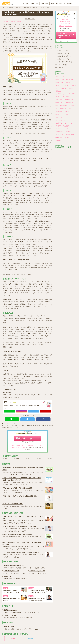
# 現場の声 (68, 82)
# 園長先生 (58, 91)
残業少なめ (24, 445)
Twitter (33, 411)
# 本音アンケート (60, 97)
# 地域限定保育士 (69, 135)
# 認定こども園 (59, 135)
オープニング (21, 447)
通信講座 (30, 639)
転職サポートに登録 (56, 4)
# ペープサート (59, 129)
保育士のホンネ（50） (63, 59)
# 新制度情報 (71, 88)
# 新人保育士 (6, 21)
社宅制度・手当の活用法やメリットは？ (14, 572)
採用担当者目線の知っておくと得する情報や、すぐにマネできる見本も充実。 (24, 567)
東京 (6, 459)
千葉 (40, 459)
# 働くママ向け (59, 117)
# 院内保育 (66, 138)
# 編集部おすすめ (60, 79)
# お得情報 (72, 106)
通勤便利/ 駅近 (16, 445)
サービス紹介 (34, 4)
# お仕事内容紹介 (68, 100)
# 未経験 (66, 114)
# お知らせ (58, 141)
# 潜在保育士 (58, 114)
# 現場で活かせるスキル (16, 21)
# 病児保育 (58, 126)
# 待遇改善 (63, 88)
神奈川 (18, 459)
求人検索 (26, 4)
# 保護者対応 (63, 106)
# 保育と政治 (58, 100)
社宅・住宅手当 (38, 445)
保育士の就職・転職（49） (65, 56)
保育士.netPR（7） (62, 65)
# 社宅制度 (68, 132)
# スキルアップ (59, 82)
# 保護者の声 (58, 138)
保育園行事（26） (62, 68)
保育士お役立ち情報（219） (65, 62)
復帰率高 (30, 445)
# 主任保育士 (58, 123)
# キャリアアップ (60, 103)
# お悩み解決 (69, 79)
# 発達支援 (66, 111)
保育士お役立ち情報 (30, 18)
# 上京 (57, 109)
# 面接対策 (63, 109)
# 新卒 (69, 109)
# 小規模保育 (58, 111)
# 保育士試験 (69, 103)
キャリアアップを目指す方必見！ (38, 572)
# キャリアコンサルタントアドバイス (65, 94)
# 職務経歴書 (66, 126)
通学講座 (13, 639)
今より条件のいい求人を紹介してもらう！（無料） (25, 438)
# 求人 (74, 85)
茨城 (51, 459)
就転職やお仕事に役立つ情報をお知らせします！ (17, 577)
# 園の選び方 (67, 85)
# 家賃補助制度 (59, 132)
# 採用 (57, 106)
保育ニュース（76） (63, 50)
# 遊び (57, 88)
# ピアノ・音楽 (68, 123)
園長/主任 (14, 447)
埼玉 (29, 459)
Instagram (22, 411)
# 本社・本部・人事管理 (61, 120)
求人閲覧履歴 (68, 4)
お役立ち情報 (44, 4)
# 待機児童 (69, 97)
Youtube (46, 411)
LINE (10, 411)
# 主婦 (66, 129)
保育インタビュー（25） (64, 53)
